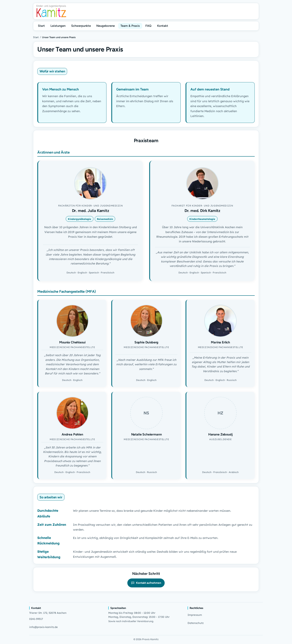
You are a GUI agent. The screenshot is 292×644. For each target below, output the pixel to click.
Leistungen (58, 26)
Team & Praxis (130, 26)
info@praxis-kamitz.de (43, 627)
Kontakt (163, 26)
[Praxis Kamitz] (51, 11)
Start (41, 26)
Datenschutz (196, 623)
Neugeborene (106, 26)
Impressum (195, 615)
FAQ (148, 26)
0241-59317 (36, 619)
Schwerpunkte (81, 26)
